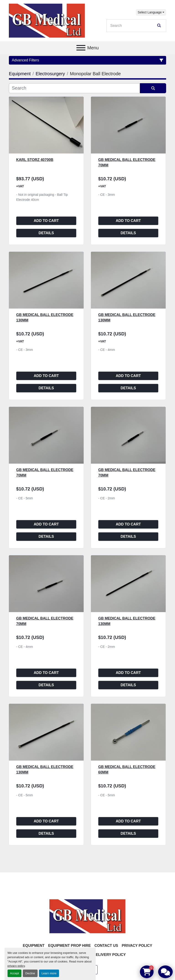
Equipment (34, 946)
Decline (30, 973)
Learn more (49, 973)
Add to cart (46, 221)
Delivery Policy (109, 955)
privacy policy (16, 966)
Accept (14, 973)
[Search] (133, 26)
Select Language (150, 12)
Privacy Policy (137, 946)
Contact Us (106, 946)
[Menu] (81, 48)
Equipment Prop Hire (69, 946)
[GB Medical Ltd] (87, 916)
